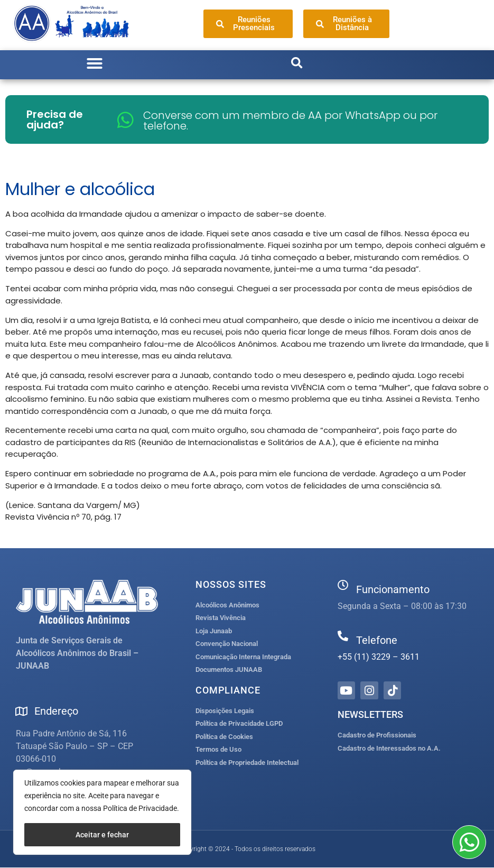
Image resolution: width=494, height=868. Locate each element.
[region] (102, 812)
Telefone (377, 640)
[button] (95, 63)
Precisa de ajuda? (55, 119)
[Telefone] (343, 636)
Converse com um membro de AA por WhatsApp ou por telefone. (290, 121)
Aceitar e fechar (102, 835)
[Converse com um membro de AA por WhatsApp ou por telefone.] (125, 120)
